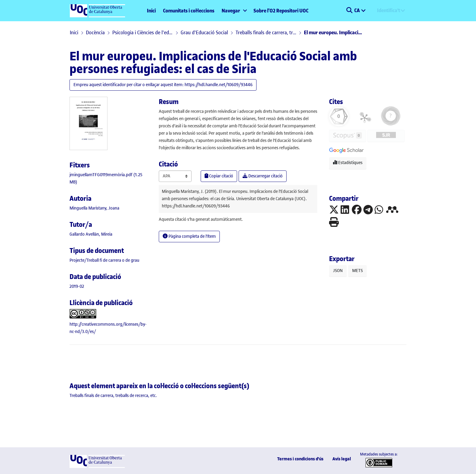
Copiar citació (219, 176)
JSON (338, 271)
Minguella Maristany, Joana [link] (94, 208)
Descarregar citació (263, 176)
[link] (104, 260)
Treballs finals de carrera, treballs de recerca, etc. (266, 32)
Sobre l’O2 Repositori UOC (281, 11)
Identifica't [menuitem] (389, 10)
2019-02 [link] (77, 286)
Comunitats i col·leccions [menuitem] (189, 11)
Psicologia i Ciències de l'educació (143, 32)
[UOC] (97, 467)
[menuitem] (234, 11)
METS (357, 271)
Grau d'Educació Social (204, 32)
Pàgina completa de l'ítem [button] (189, 236)
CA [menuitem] (357, 10)
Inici (151, 11)
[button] (349, 11)
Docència (95, 32)
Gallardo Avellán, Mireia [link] (91, 234)
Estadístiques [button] (348, 163)
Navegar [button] (231, 11)
